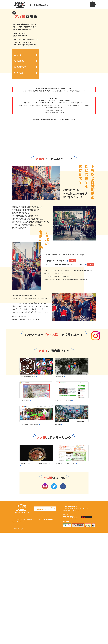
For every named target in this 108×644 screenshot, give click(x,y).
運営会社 (23, 632)
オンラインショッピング (32, 629)
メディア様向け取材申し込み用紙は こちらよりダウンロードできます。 (44, 620)
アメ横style (58, 536)
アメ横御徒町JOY (60, 489)
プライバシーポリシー (40, 632)
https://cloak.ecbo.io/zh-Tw (56, 132)
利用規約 (30, 632)
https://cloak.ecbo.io (56, 127)
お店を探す (19, 61)
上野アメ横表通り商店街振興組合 (28, 489)
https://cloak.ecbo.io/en (55, 129)
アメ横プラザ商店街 (25, 513)
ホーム (18, 55)
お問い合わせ (16, 632)
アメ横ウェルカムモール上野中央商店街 (30, 536)
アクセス (18, 72)
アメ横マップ (20, 66)
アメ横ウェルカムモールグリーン (64, 513)
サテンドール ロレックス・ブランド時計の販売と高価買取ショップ (36, 576)
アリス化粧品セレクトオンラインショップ (67, 576)
